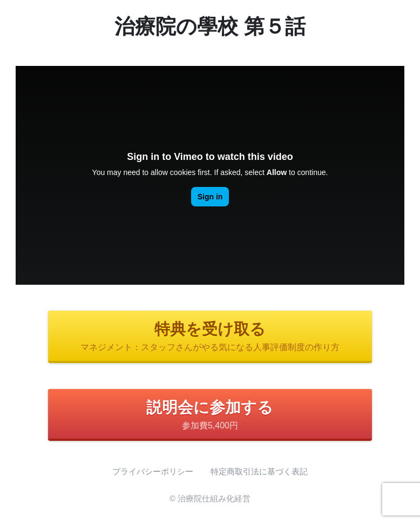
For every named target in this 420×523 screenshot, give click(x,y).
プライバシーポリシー (153, 472)
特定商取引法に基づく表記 (259, 472)
